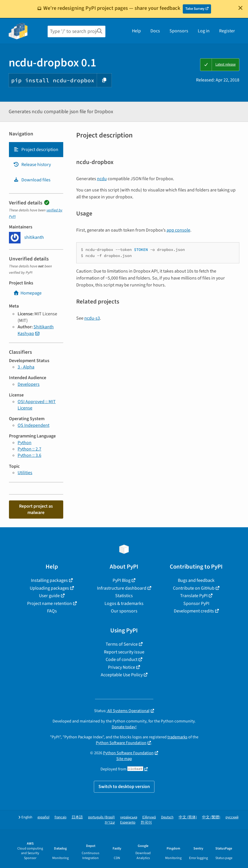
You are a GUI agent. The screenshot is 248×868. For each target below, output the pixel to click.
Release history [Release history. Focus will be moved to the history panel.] (32, 165)
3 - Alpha (26, 367)
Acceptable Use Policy (122, 675)
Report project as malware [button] (36, 509)
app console (178, 230)
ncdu (102, 179)
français (60, 817)
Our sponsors (124, 611)
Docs (155, 31)
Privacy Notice (122, 667)
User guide (49, 596)
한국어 (146, 823)
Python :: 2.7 (29, 449)
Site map (124, 759)
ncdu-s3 (92, 318)
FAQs (52, 611)
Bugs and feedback (196, 580)
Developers (29, 384)
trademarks (177, 737)
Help (136, 31)
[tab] (36, 150)
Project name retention (50, 603)
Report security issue (124, 652)
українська (129, 817)
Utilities (25, 473)
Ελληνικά (149, 817)
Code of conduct (122, 660)
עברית (110, 823)
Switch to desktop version (124, 787)
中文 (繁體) (211, 817)
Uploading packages (49, 588)
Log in (204, 31)
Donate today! (124, 727)
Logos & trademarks (124, 603)
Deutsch (167, 817)
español (43, 817)
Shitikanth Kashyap (36, 330)
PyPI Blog (122, 580)
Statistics (124, 596)
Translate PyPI (194, 596)
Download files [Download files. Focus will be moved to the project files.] (32, 180)
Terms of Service (122, 644)
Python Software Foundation (121, 743)
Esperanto (128, 823)
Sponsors (179, 31)
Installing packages (49, 580)
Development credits (194, 611)
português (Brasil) (101, 817)
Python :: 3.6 (29, 455)
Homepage (27, 293)
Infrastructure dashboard (122, 588)
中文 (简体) (188, 817)
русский (232, 817)
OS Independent (33, 425)
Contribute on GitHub (194, 588)
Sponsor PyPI (196, 603)
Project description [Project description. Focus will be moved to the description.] (36, 150)
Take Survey (195, 9)
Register (227, 31)
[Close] (240, 8)
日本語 (77, 817)
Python (25, 443)
